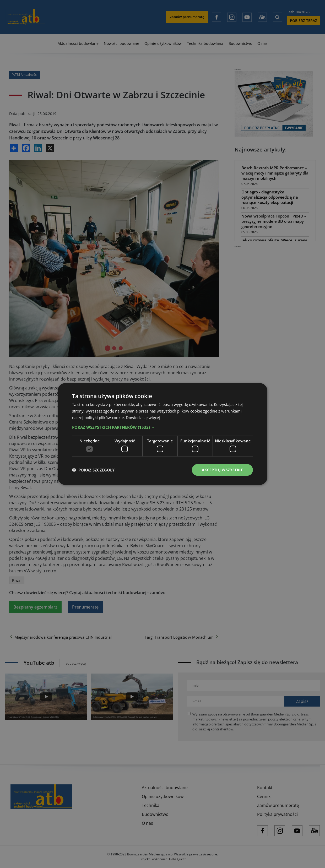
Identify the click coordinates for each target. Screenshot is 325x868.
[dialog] (162, 434)
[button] (162, 427)
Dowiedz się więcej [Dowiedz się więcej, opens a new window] (143, 417)
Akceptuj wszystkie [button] (222, 470)
